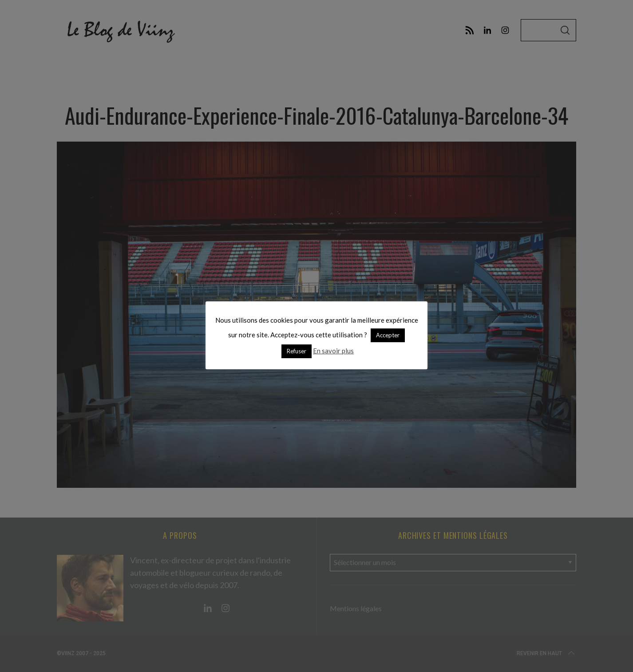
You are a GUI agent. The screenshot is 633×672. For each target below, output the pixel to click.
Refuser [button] (297, 351)
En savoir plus (333, 351)
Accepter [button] (388, 335)
